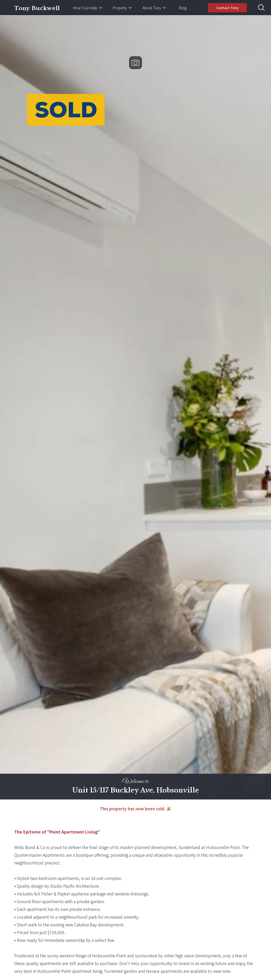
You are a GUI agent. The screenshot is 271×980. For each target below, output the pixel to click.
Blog (183, 8)
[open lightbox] (135, 407)
